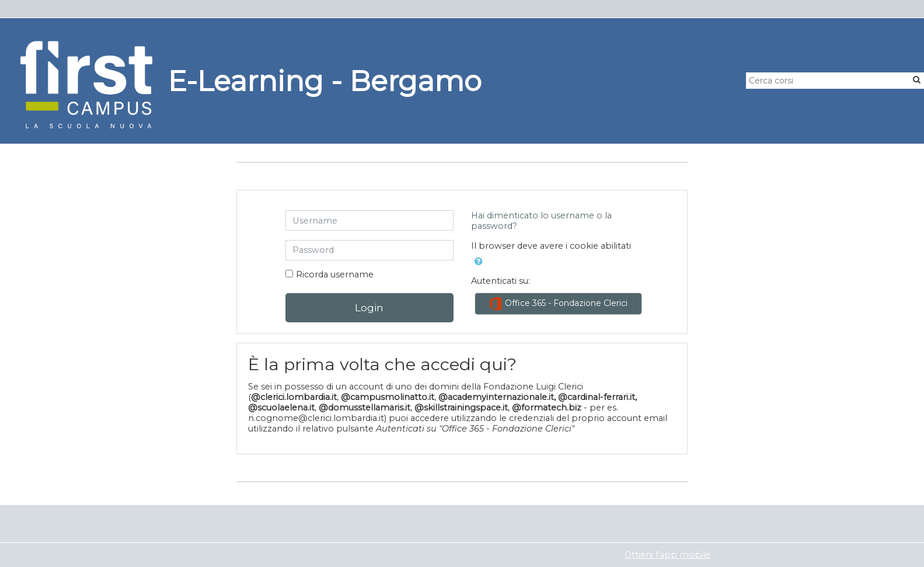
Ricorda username (335, 274)
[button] (479, 262)
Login (369, 307)
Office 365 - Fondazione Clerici (558, 304)
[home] (86, 85)
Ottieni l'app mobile (667, 555)
